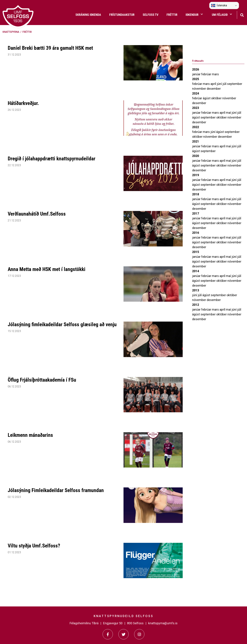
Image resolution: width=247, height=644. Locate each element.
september (235, 84)
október (217, 98)
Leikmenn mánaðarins (30, 435)
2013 (196, 290)
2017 (196, 213)
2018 (196, 194)
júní (220, 84)
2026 (196, 69)
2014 (196, 271)
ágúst (207, 98)
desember (214, 89)
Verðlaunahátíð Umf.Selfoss (37, 214)
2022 (196, 127)
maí (229, 113)
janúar (197, 74)
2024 (196, 93)
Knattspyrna (11, 32)
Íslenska (219, 5)
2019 (196, 175)
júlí (225, 84)
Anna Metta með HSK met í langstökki (47, 269)
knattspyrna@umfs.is (163, 623)
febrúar (207, 74)
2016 (196, 233)
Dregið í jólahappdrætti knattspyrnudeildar (52, 159)
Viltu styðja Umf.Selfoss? (34, 546)
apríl (214, 84)
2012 (196, 305)
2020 (196, 156)
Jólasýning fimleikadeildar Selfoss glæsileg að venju (62, 324)
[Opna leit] (242, 15)
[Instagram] (139, 634)
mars (215, 74)
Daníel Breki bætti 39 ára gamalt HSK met (50, 48)
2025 (196, 79)
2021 (196, 141)
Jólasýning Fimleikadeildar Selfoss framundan (56, 490)
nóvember (199, 89)
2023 (196, 108)
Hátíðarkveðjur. (23, 103)
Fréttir (27, 32)
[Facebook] (108, 634)
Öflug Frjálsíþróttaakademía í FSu (42, 380)
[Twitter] (123, 634)
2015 (196, 252)
